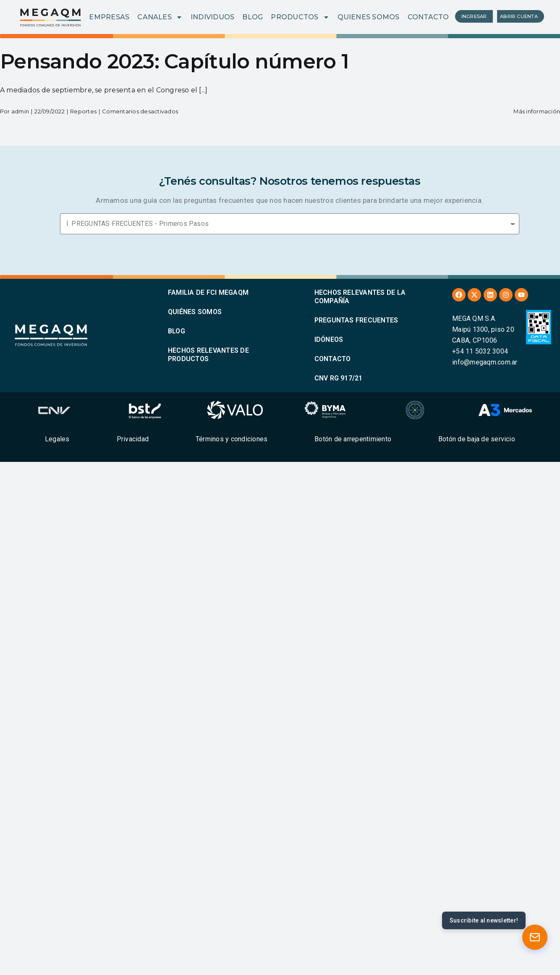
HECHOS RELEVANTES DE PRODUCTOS (208, 355)
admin (20, 111)
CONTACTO (428, 17)
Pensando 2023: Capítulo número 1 (174, 61)
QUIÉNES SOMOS (195, 312)
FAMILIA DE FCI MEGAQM (208, 292)
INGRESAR (474, 16)
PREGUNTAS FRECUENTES (356, 320)
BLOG (253, 17)
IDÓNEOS (329, 339)
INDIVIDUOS (212, 17)
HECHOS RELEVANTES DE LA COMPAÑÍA (360, 297)
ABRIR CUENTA (519, 16)
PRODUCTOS (300, 17)
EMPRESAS (109, 17)
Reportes (83, 111)
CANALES (160, 17)
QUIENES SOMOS (369, 17)
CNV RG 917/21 (339, 378)
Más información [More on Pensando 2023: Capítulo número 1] (537, 111)
